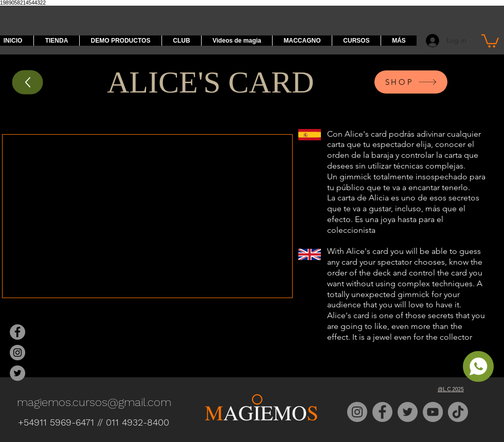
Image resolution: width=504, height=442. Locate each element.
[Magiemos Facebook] (17, 332)
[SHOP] (411, 82)
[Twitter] (408, 412)
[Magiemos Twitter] (17, 373)
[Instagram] (357, 412)
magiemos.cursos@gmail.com (94, 402)
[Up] (28, 82)
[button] (490, 40)
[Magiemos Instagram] (17, 353)
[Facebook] (382, 412)
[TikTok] (458, 412)
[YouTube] (433, 412)
